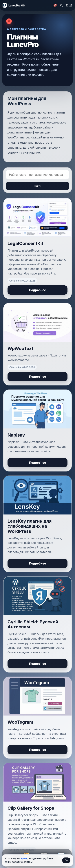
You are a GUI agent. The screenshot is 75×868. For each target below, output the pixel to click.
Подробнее (37, 290)
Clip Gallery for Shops (31, 808)
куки (24, 858)
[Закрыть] (9, 21)
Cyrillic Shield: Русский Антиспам (33, 624)
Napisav (16, 435)
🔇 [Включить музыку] (55, 5)
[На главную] (14, 5)
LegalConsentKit (25, 243)
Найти (38, 186)
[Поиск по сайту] (61, 5)
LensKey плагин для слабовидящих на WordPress (30, 526)
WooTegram (20, 722)
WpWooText (20, 348)
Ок (66, 860)
